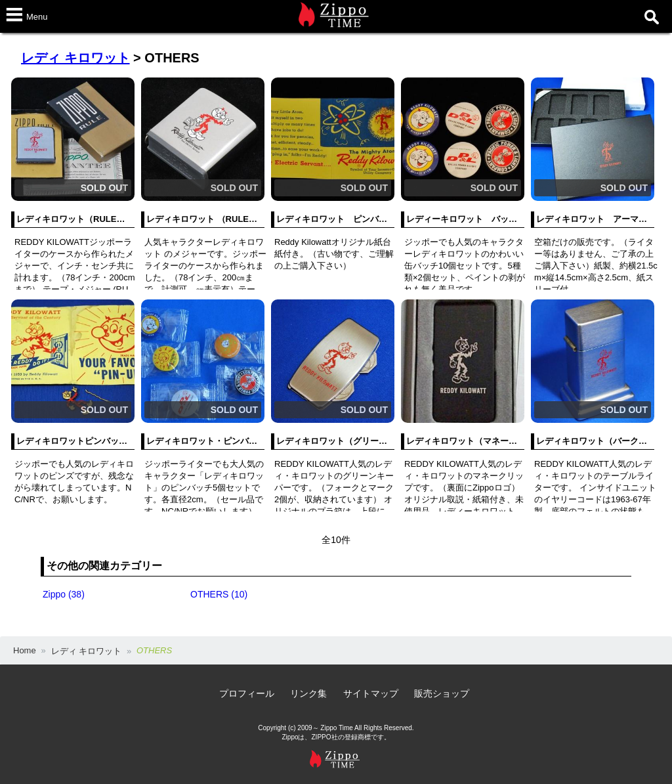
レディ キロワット (75, 58)
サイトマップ (371, 693)
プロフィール (247, 693)
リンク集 (308, 693)
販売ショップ (442, 693)
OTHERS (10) (219, 594)
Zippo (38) (64, 594)
